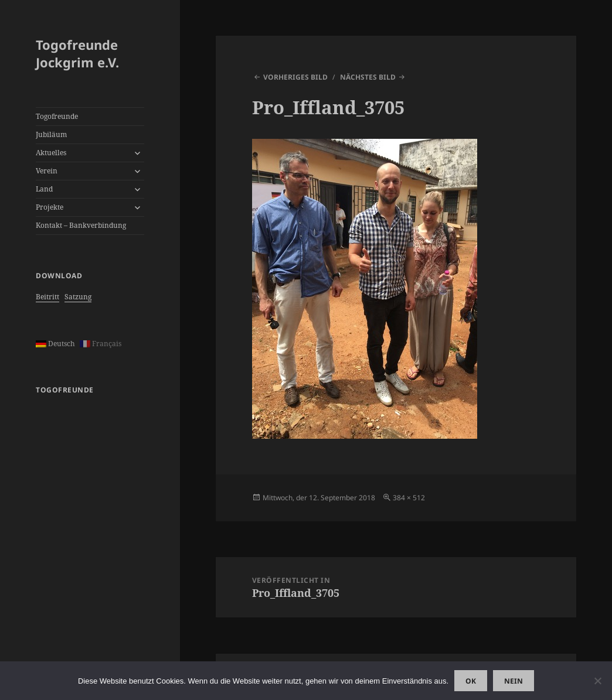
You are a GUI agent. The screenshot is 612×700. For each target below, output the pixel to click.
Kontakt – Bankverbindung (81, 225)
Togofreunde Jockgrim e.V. (77, 53)
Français (101, 344)
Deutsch (55, 344)
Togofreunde (57, 116)
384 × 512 (409, 498)
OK (471, 681)
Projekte (50, 207)
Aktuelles (51, 153)
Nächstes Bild (368, 77)
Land (44, 189)
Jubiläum (51, 134)
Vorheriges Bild (295, 77)
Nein (514, 681)
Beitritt (47, 297)
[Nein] (597, 681)
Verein (47, 171)
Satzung (78, 297)
